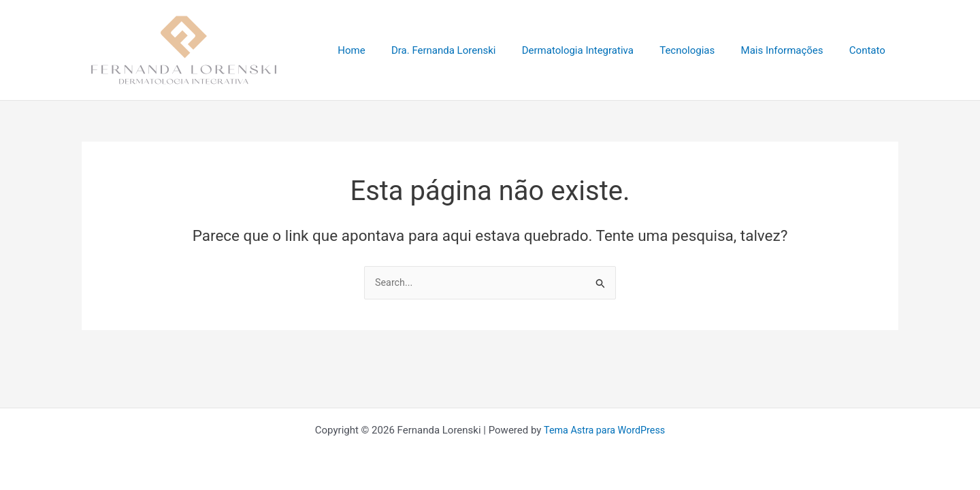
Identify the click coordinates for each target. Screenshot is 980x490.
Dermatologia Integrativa (598, 50)
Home (382, 50)
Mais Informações (790, 50)
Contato (870, 50)
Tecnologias (701, 50)
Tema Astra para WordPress (604, 430)
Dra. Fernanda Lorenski (469, 50)
